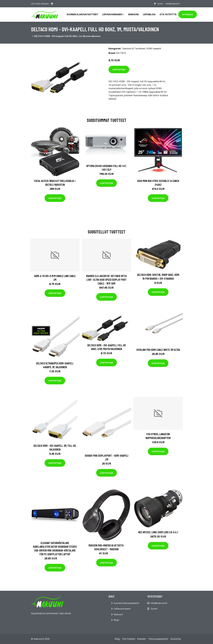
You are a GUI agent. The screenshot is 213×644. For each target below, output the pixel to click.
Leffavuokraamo (122, 609)
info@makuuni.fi (173, 4)
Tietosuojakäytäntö (158, 639)
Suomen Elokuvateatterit (126, 603)
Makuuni (134, 14)
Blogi (116, 620)
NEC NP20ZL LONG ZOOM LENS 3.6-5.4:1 (158, 532)
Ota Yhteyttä (168, 14)
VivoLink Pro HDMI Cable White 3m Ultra (158, 350)
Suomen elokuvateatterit (82, 14)
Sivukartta (176, 639)
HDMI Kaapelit (154, 49)
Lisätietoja (119, 69)
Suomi (160, 4)
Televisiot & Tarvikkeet (133, 49)
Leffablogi (149, 14)
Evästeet (142, 639)
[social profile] (52, 4)
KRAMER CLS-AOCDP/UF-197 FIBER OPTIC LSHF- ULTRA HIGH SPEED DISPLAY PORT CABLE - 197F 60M (107, 280)
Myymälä (188, 14)
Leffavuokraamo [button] (112, 14)
